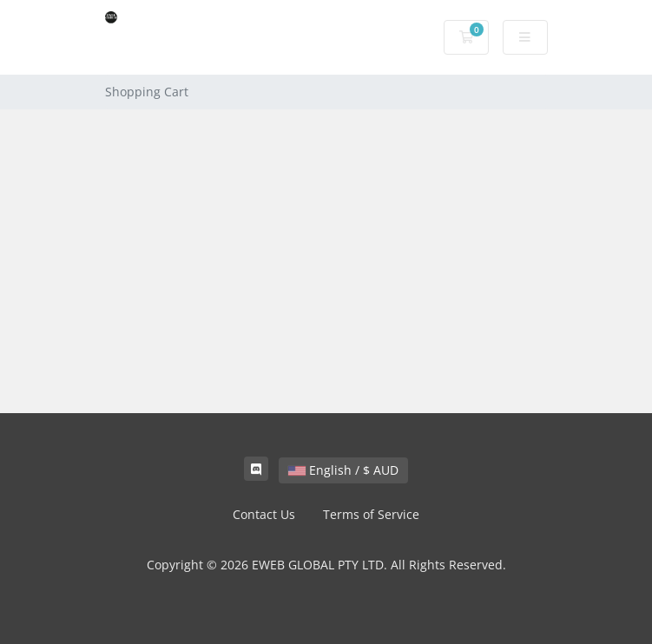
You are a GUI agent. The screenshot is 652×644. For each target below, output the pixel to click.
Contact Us (264, 514)
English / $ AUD (343, 470)
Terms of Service (371, 514)
